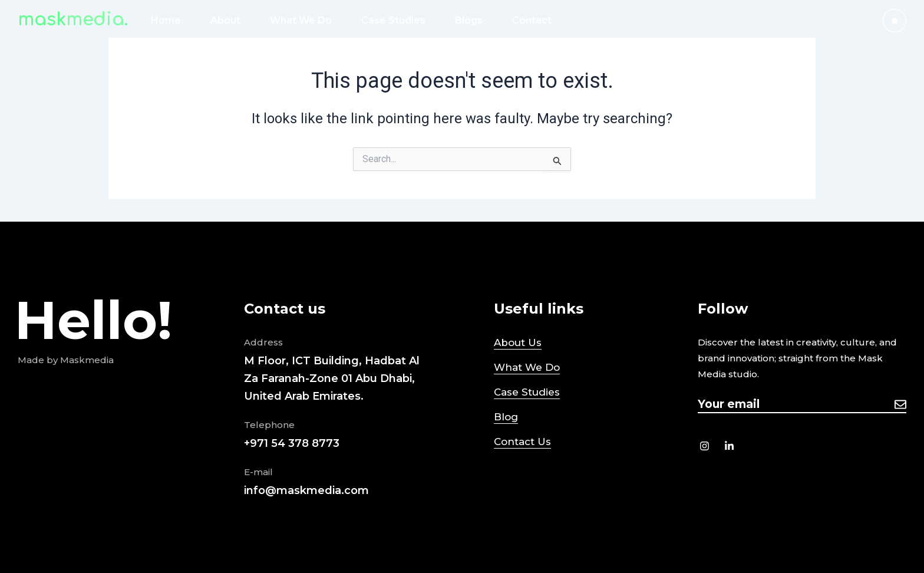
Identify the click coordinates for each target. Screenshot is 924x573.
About (225, 21)
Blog (506, 417)
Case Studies (393, 21)
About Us (518, 343)
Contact (532, 21)
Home (166, 21)
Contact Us (522, 442)
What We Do (301, 21)
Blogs (469, 21)
